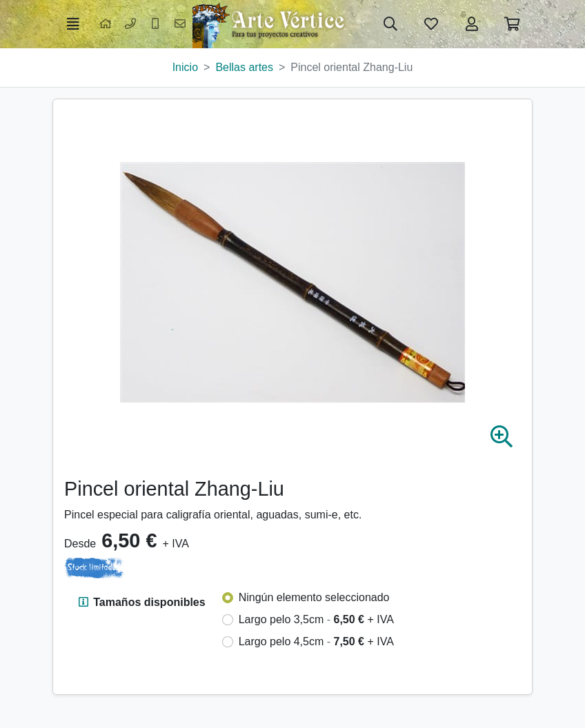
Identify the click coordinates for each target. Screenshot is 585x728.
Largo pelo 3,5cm (316, 619)
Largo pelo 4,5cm (316, 641)
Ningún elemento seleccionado (314, 597)
